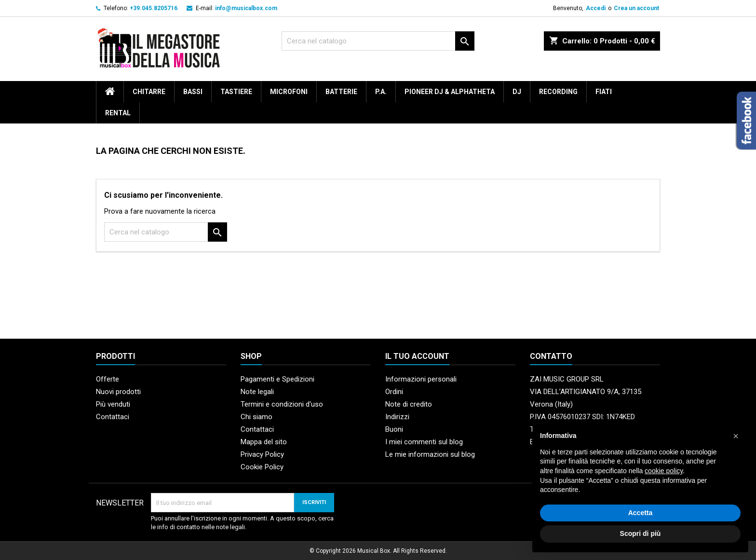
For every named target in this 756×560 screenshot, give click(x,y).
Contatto (551, 356)
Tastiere (236, 92)
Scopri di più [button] (641, 533)
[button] (736, 436)
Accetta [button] (641, 513)
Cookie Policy (262, 467)
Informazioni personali (421, 379)
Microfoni (289, 92)
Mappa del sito (264, 442)
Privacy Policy (262, 454)
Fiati (604, 92)
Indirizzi (397, 417)
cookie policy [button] (664, 471)
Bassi (193, 92)
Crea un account (636, 8)
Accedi (596, 8)
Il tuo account (417, 356)
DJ (517, 92)
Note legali (257, 392)
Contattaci (113, 417)
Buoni (394, 429)
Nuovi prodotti (118, 392)
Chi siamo (256, 417)
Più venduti (113, 404)
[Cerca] (378, 41)
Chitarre (149, 92)
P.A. (381, 92)
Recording (558, 92)
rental (118, 113)
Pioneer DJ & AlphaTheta (450, 92)
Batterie (341, 92)
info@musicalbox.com (246, 8)
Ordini (394, 392)
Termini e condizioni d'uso (282, 404)
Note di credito (409, 404)
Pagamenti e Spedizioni (277, 379)
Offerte (108, 379)
